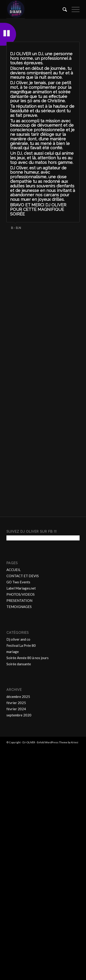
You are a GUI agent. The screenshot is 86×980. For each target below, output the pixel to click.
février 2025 (16, 861)
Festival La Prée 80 (21, 804)
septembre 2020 (19, 873)
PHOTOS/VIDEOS (21, 753)
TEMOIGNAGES (19, 765)
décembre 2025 (18, 855)
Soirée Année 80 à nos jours (28, 816)
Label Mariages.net (21, 747)
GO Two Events (18, 741)
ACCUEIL (14, 728)
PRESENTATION (19, 759)
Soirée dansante (19, 823)
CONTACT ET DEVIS (23, 734)
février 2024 (16, 867)
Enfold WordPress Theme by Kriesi (58, 901)
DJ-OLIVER (29, 901)
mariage (13, 810)
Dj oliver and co (18, 798)
